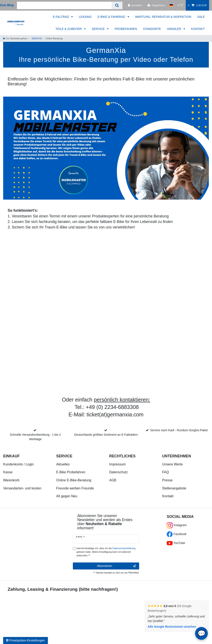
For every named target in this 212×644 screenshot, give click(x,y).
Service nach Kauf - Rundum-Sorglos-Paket (179, 430)
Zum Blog (7, 5)
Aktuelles (63, 464)
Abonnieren (117, 566)
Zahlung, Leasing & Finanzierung (43, 589)
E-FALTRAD (61, 17)
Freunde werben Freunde (75, 488)
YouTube (176, 543)
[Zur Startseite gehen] (15, 38)
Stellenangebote (174, 488)
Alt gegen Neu (67, 496)
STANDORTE (152, 29)
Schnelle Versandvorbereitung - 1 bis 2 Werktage (35, 437)
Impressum (118, 464)
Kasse (8, 472)
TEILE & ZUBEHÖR (69, 29)
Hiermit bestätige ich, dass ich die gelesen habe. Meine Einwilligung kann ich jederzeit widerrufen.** (106, 552)
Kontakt (168, 496)
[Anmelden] (135, 5)
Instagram (177, 525)
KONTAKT (198, 29)
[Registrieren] (156, 5)
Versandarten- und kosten (22, 488)
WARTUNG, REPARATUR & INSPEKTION (163, 17)
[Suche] (117, 5)
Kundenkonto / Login (19, 464)
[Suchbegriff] (64, 5)
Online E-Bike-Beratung (74, 480)
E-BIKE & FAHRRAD (112, 17)
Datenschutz (119, 472)
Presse (167, 480)
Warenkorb (11, 480)
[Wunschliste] (180, 5)
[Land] (171, 5)
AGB (113, 480)
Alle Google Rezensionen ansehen (172, 627)
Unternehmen (177, 456)
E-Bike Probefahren (71, 472)
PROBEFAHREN (126, 29)
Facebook (177, 534)
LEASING (85, 17)
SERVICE (99, 29)
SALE (201, 17)
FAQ (166, 472)
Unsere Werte (173, 464)
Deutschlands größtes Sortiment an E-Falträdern (106, 435)
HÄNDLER (174, 29)
